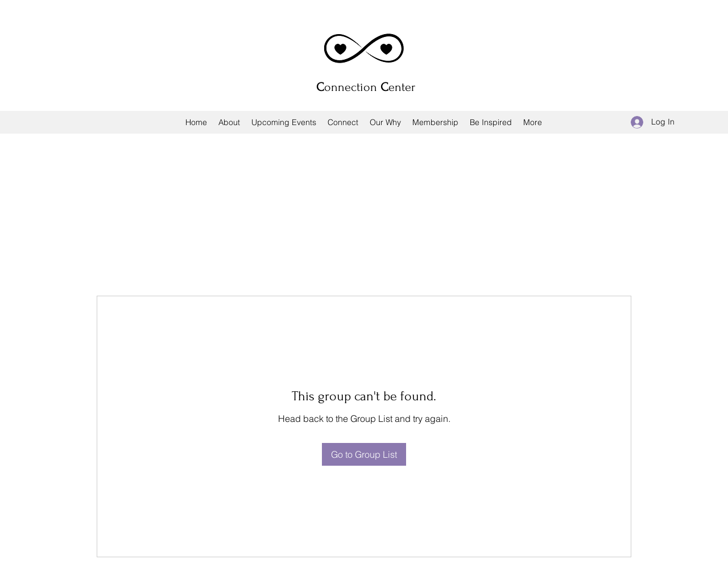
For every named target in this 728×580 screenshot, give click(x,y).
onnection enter (366, 87)
